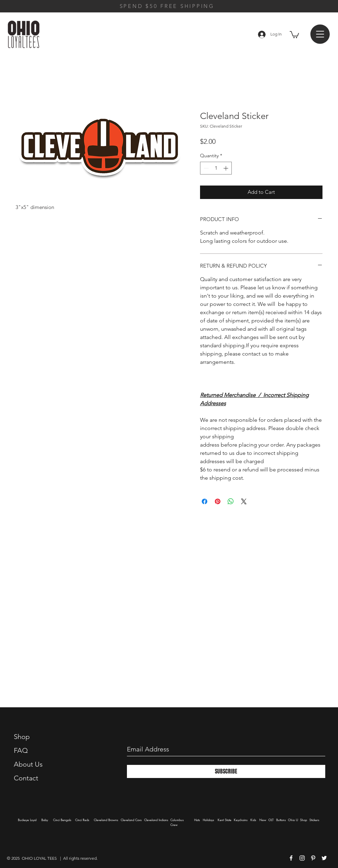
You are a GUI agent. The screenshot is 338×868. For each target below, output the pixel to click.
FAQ (21, 750)
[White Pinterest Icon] (313, 858)
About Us (28, 764)
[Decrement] (205, 168)
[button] (294, 34)
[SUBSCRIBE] (226, 771)
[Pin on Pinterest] (218, 501)
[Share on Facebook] (205, 501)
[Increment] (226, 168)
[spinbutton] (216, 168)
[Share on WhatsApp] (231, 501)
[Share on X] (244, 501)
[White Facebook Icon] (291, 858)
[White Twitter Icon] (324, 858)
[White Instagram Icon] (302, 858)
